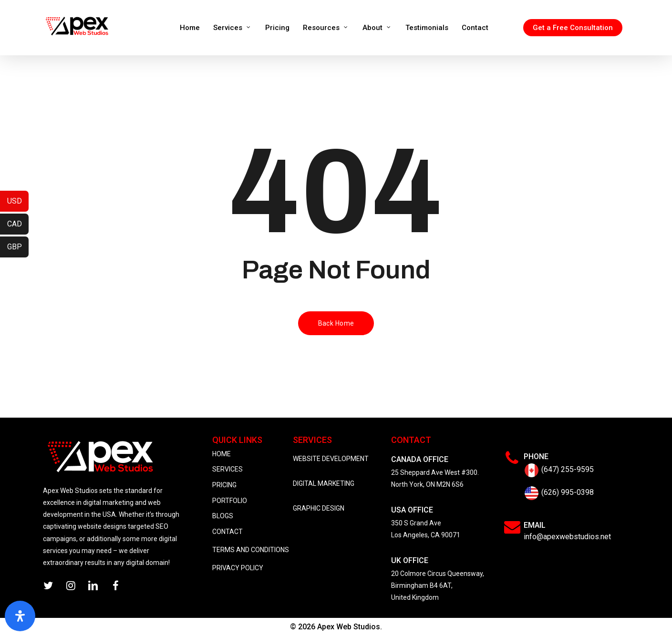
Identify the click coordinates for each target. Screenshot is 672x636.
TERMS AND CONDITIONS (251, 550)
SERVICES (227, 469)
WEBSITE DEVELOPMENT (331, 459)
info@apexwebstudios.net (567, 537)
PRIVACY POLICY (238, 568)
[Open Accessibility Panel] (20, 616)
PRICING (224, 485)
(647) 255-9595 (568, 469)
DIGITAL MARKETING (324, 483)
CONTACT (227, 532)
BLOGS (223, 516)
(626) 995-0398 (568, 492)
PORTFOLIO (230, 501)
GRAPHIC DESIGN (319, 508)
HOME (222, 454)
